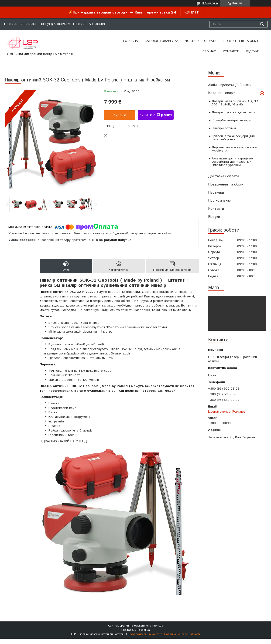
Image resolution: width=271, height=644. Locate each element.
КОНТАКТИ (231, 52)
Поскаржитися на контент (145, 634)
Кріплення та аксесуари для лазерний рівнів (233, 138)
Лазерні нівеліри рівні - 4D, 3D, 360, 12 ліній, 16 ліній (235, 103)
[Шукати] (262, 24)
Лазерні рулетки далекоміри (233, 112)
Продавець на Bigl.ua (136, 630)
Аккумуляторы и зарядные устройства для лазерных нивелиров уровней (232, 162)
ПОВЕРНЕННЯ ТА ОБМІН (241, 41)
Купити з (156, 115)
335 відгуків (210, 3)
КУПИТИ (192, 12)
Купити (120, 115)
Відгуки (214, 217)
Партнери (216, 193)
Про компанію (219, 201)
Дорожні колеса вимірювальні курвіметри (234, 149)
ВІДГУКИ (253, 52)
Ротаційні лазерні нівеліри (231, 120)
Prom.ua (158, 626)
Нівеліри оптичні (224, 128)
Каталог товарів (222, 93)
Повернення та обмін (226, 184)
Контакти (216, 209)
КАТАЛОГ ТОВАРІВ (159, 41)
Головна (131, 41)
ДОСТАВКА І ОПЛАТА (201, 41)
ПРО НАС (209, 52)
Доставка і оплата (224, 176)
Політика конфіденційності (182, 634)
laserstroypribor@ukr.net (227, 412)
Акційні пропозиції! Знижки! (230, 85)
